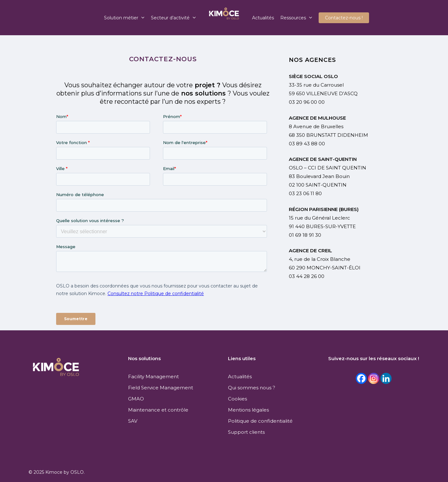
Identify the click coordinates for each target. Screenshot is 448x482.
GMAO (136, 399)
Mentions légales (248, 410)
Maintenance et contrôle (158, 410)
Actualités (240, 376)
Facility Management (153, 376)
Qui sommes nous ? (252, 388)
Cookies (237, 399)
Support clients (246, 432)
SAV (133, 421)
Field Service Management (161, 388)
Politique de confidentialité (260, 421)
